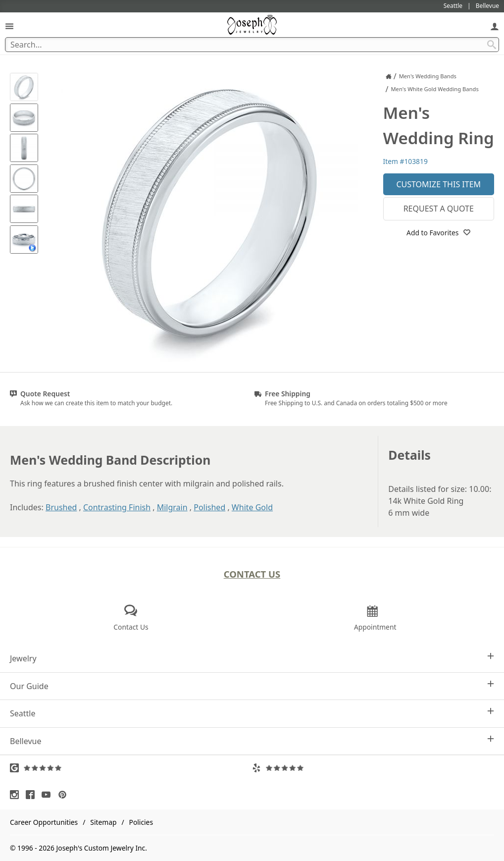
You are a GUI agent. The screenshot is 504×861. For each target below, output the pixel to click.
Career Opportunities (44, 822)
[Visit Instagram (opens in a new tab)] (17, 795)
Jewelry (252, 658)
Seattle (252, 713)
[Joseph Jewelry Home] (389, 76)
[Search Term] (252, 45)
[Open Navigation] (9, 26)
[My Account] (495, 26)
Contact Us (252, 574)
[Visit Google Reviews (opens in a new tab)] (131, 768)
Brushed (61, 507)
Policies (141, 822)
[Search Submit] (492, 45)
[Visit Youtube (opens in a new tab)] (49, 795)
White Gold (252, 507)
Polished (209, 507)
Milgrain (172, 507)
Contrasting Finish (117, 507)
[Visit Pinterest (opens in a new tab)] (65, 795)
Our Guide (252, 686)
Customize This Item (438, 184)
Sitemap (103, 822)
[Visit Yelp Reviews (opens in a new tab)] (373, 768)
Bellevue (252, 741)
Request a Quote (439, 209)
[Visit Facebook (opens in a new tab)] (33, 795)
